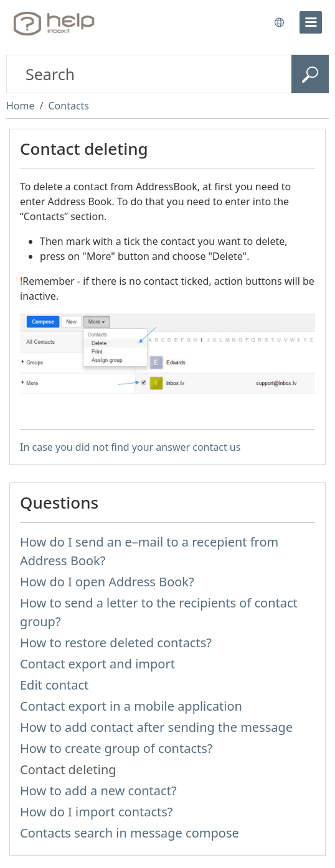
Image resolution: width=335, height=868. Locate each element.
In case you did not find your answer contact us (130, 447)
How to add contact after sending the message (156, 727)
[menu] (311, 22)
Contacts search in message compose (130, 833)
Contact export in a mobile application (131, 706)
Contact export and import (97, 664)
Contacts (68, 106)
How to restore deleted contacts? (116, 643)
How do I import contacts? (97, 812)
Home (21, 106)
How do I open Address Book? (107, 582)
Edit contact (54, 685)
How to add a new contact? (98, 791)
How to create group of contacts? (116, 748)
